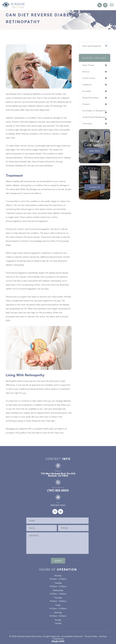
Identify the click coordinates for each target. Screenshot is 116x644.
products (86, 105)
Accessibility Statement (72, 636)
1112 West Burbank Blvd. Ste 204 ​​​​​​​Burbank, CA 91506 (58, 475)
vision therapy (89, 65)
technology (87, 128)
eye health (87, 92)
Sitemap (103, 636)
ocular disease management (89, 121)
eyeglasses (87, 85)
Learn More (95, 156)
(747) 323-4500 (58, 490)
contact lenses (89, 78)
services (86, 72)
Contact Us (95, 192)
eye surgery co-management (89, 112)
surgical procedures (91, 98)
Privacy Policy (91, 636)
